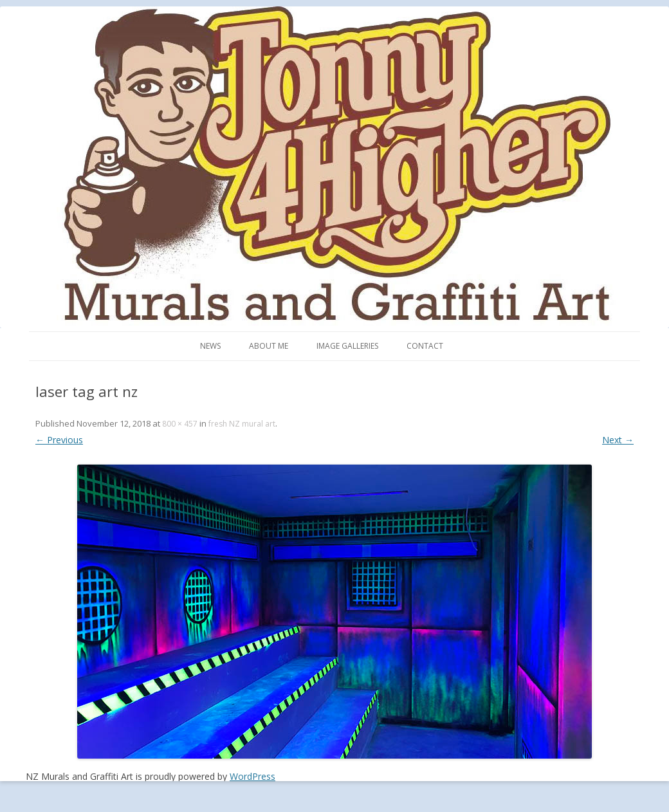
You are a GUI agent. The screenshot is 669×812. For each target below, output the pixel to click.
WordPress (252, 776)
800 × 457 (180, 424)
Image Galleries (347, 346)
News (210, 346)
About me (269, 346)
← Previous (59, 440)
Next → (618, 440)
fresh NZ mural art (242, 424)
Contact (425, 346)
